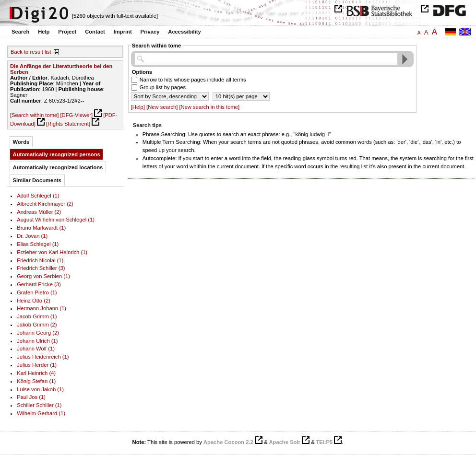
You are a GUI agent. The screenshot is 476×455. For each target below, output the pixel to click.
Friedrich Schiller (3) (41, 268)
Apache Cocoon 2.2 (228, 442)
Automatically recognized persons (57, 154)
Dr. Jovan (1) (32, 236)
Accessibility (184, 32)
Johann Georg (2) (38, 333)
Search (20, 32)
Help (44, 32)
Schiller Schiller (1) (39, 405)
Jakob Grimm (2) (37, 325)
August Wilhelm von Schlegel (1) (56, 220)
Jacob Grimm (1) (37, 316)
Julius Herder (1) (37, 365)
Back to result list (31, 52)
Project (67, 32)
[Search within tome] (34, 115)
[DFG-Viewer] (76, 115)
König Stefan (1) (36, 381)
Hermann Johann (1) (42, 308)
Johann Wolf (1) (36, 349)
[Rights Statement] (68, 124)
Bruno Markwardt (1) (41, 228)
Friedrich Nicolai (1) (40, 260)
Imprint (123, 32)
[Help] (138, 107)
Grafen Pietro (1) (37, 292)
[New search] (162, 107)
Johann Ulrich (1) (37, 341)
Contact (95, 32)
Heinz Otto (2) (34, 301)
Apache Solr (285, 442)
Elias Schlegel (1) (38, 244)
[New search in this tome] (209, 107)
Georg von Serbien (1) (43, 276)
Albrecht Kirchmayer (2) (45, 204)
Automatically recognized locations (58, 167)
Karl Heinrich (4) (36, 373)
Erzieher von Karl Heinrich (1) (52, 252)
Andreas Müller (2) (39, 212)
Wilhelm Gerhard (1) (41, 413)
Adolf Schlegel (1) (38, 196)
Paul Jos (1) (31, 397)
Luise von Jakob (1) (40, 389)
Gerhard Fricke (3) (39, 284)
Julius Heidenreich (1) (43, 357)
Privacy (150, 32)
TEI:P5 (324, 442)
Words (21, 142)
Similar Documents (37, 180)
